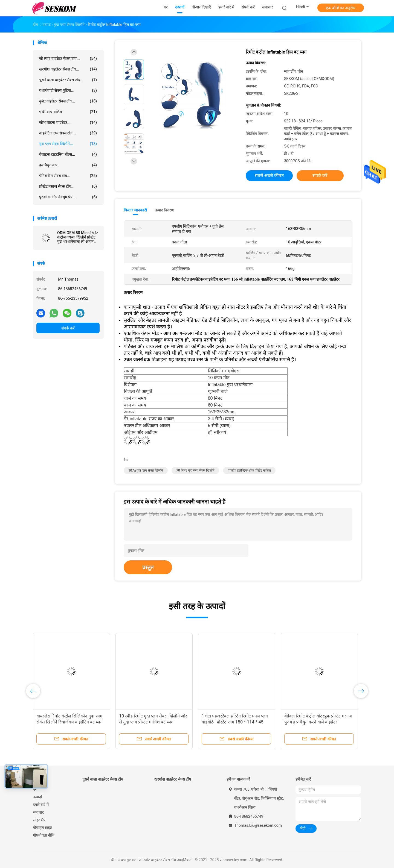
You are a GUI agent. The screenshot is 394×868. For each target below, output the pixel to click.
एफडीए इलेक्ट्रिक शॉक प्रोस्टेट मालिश (249, 470)
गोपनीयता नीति (44, 835)
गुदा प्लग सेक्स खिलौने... (68, 144)
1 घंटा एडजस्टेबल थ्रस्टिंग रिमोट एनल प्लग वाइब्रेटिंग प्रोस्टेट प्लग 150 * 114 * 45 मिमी (235, 722)
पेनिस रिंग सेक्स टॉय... (68, 176)
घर (35, 789)
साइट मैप (39, 820)
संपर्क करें (68, 328)
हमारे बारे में (41, 805)
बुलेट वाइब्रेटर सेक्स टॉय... (68, 101)
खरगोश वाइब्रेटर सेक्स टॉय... (68, 69)
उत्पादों (37, 797)
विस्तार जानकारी (135, 210)
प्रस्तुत (148, 567)
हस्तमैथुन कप (68, 165)
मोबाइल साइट (42, 828)
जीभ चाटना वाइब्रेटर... (68, 122)
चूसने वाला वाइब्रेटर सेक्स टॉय (103, 779)
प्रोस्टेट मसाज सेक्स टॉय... (68, 186)
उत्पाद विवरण (164, 210)
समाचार (38, 812)
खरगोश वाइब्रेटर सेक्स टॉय (173, 779)
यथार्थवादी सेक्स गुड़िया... (68, 90)
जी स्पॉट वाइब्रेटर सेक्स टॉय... (68, 58)
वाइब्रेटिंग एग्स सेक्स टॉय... (68, 133)
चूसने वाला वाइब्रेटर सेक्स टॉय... (68, 80)
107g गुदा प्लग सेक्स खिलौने (146, 470)
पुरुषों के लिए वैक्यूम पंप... (68, 197)
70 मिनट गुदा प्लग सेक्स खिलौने (195, 470)
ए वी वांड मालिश (68, 112)
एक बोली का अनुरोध (341, 8)
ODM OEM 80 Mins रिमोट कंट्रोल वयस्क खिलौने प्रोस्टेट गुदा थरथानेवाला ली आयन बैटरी (78, 237)
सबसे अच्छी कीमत (269, 176)
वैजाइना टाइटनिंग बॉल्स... (68, 154)
